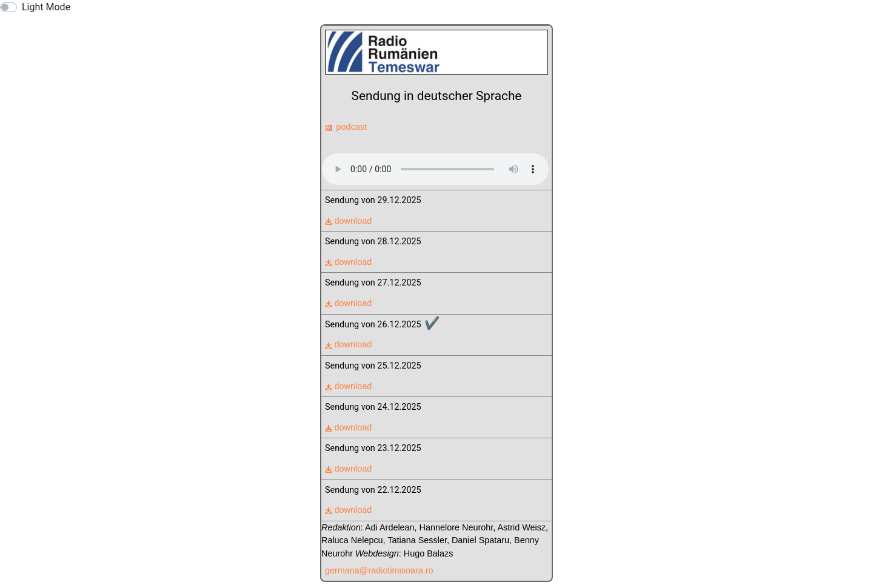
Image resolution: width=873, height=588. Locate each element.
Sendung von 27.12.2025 (373, 283)
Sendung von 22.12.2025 (373, 490)
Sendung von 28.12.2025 (373, 242)
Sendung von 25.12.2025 (373, 366)
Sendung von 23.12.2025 (373, 448)
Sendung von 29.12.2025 (373, 200)
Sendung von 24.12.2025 (373, 407)
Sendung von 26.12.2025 (383, 323)
